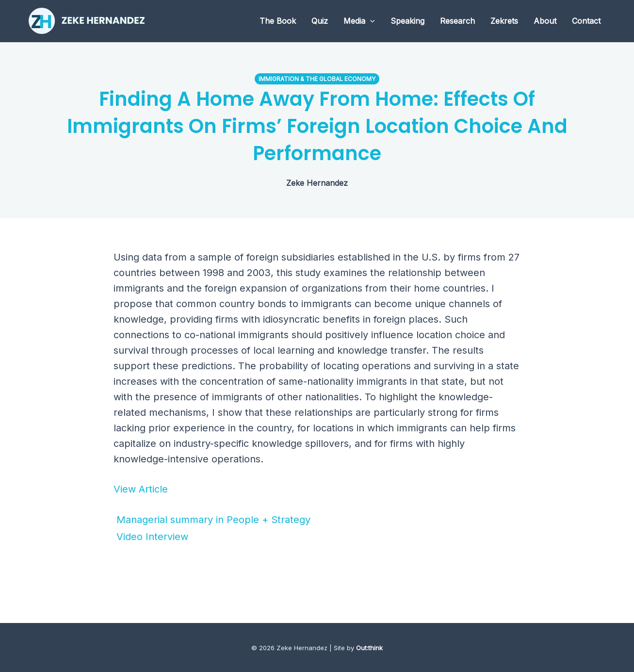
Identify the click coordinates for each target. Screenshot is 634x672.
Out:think (369, 648)
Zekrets (504, 21)
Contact (586, 21)
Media (359, 21)
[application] (370, 21)
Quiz (320, 21)
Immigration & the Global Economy (317, 79)
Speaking (407, 21)
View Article (141, 489)
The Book (278, 21)
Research (457, 21)
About (545, 21)
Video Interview (151, 537)
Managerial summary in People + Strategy (212, 520)
